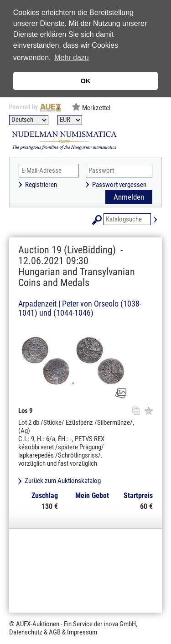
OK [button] (86, 81)
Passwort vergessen (119, 185)
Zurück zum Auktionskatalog (63, 481)
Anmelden (129, 197)
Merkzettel (96, 108)
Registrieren (41, 185)
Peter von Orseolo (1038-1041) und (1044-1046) (80, 308)
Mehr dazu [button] (72, 58)
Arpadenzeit (37, 304)
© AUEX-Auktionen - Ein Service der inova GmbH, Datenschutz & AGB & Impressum (73, 628)
